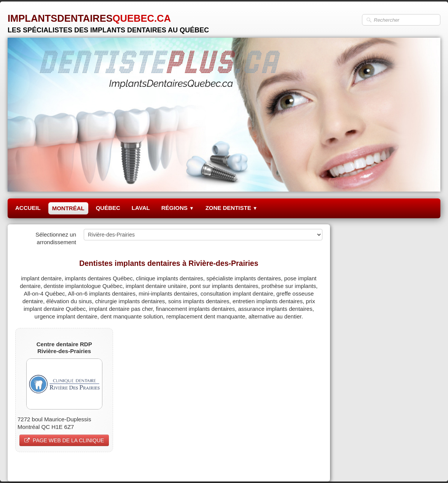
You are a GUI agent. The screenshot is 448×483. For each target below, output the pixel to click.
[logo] (108, 21)
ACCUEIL (28, 208)
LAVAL (141, 208)
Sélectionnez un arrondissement (56, 238)
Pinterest (311, 466)
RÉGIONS (178, 208)
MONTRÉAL (68, 208)
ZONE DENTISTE (232, 208)
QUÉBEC (108, 208)
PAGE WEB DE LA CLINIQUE (64, 440)
